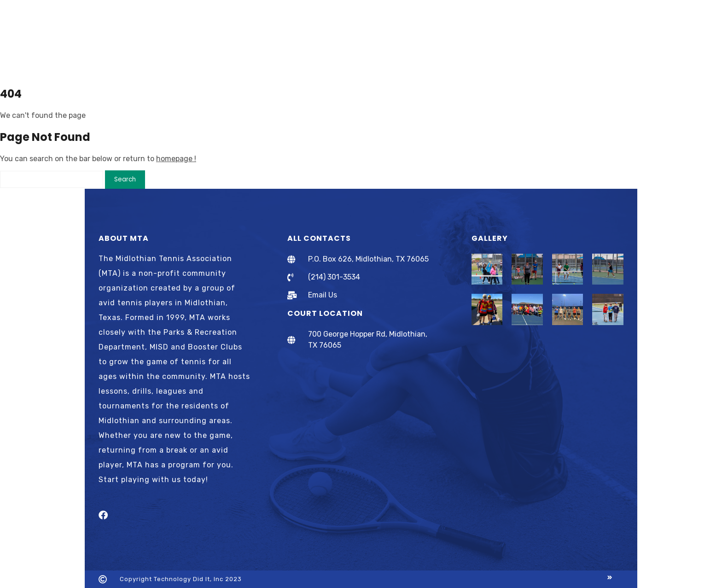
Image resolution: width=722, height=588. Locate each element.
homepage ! (176, 159)
